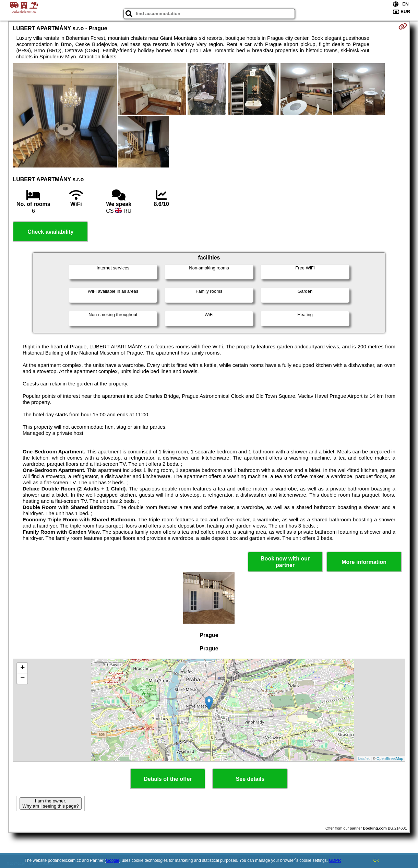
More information (364, 562)
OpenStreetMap (390, 759)
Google (113, 860)
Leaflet (364, 759)
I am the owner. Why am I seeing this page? (50, 803)
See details (250, 779)
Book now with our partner (285, 562)
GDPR (335, 860)
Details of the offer (168, 779)
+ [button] (22, 668)
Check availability (50, 232)
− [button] (22, 679)
